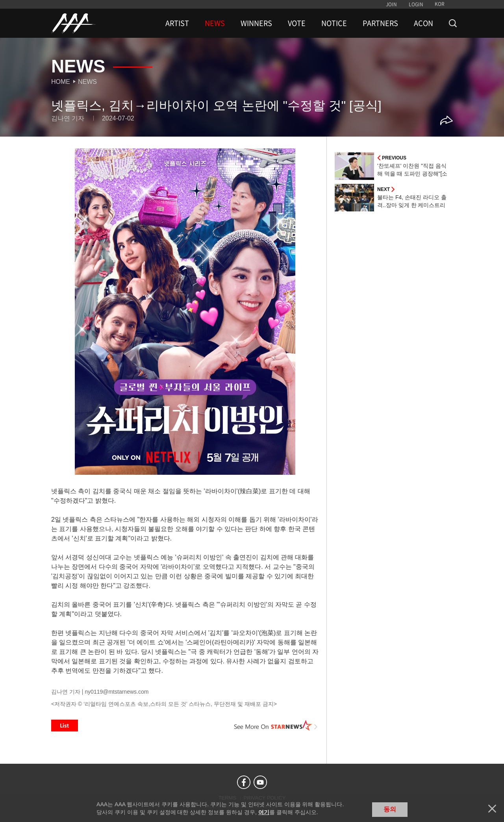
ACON (423, 23)
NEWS (215, 23)
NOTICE (334, 23)
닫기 (492, 809)
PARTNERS (380, 23)
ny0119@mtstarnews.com (117, 692)
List (65, 726)
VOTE (297, 23)
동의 (390, 809)
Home (61, 82)
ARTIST (177, 23)
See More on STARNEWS (276, 726)
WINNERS (256, 23)
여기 (264, 812)
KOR (440, 4)
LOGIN (416, 4)
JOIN (391, 4)
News (87, 82)
